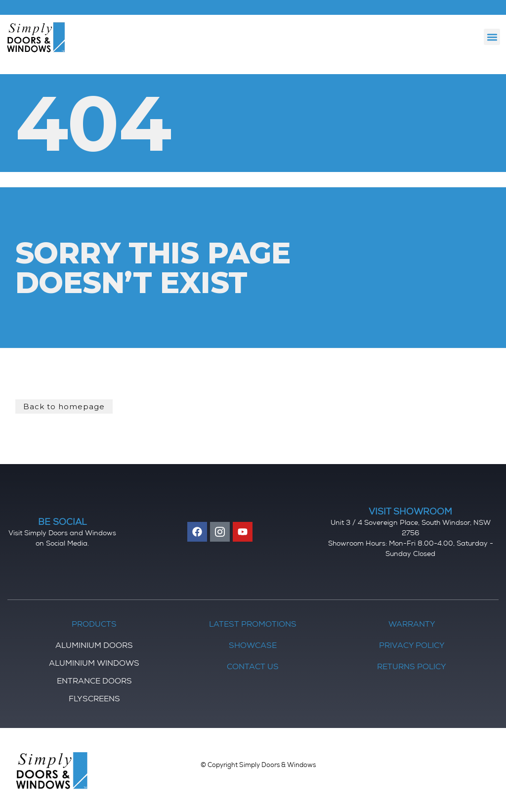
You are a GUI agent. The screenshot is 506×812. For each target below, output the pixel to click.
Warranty (412, 625)
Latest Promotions (253, 625)
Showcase (253, 646)
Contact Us (253, 668)
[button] (492, 37)
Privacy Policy (412, 646)
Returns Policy (412, 668)
